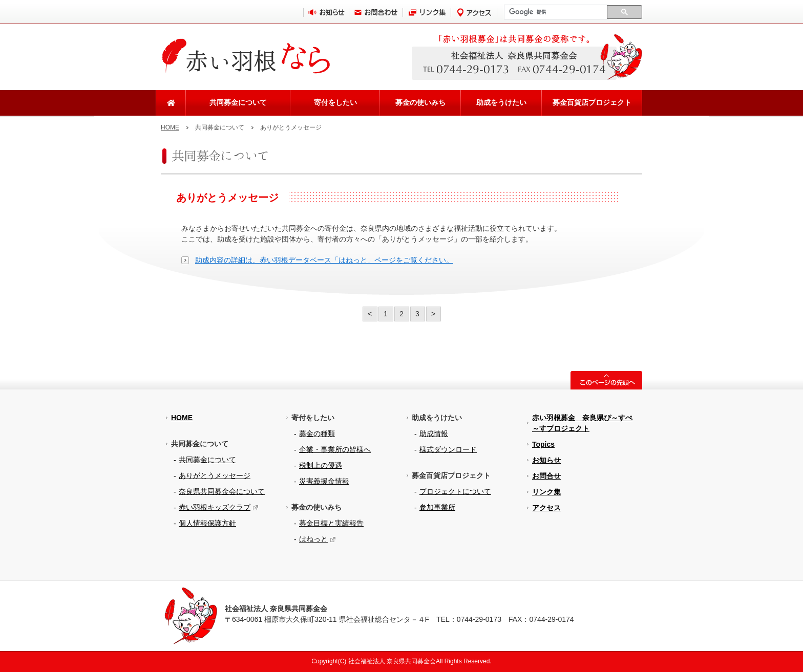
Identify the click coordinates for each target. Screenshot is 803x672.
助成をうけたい (501, 102)
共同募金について (238, 102)
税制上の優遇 (321, 465)
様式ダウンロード (448, 449)
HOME (170, 127)
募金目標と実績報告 (331, 523)
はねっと (313, 539)
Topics (543, 444)
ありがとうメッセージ (215, 475)
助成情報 (434, 433)
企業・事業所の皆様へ (335, 449)
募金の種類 (317, 433)
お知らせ (546, 460)
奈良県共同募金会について (222, 491)
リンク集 (546, 492)
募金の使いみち (420, 102)
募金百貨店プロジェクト (592, 102)
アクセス (546, 508)
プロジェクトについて (455, 491)
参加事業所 (437, 507)
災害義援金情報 (324, 481)
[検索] (555, 12)
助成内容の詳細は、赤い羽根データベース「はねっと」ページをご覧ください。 (324, 260)
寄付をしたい (335, 102)
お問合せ (546, 476)
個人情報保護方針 (207, 523)
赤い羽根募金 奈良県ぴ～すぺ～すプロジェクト (582, 423)
